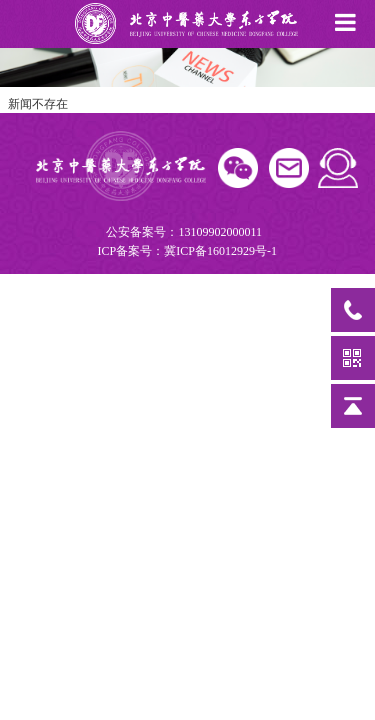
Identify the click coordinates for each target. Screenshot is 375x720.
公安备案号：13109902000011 (186, 243)
